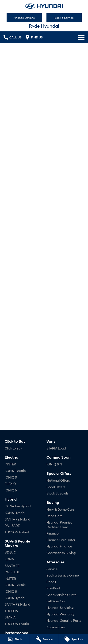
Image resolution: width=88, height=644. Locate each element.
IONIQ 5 (11, 490)
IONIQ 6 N (54, 464)
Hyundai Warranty (60, 614)
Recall (51, 582)
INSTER (10, 464)
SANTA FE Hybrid (17, 519)
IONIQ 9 (11, 477)
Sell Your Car (56, 601)
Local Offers (56, 487)
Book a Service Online (63, 575)
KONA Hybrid (15, 513)
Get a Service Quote (61, 595)
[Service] (44, 639)
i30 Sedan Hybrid (18, 506)
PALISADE (12, 526)
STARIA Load (56, 448)
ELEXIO (10, 484)
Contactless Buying (61, 553)
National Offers (58, 480)
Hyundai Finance (59, 546)
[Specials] (73, 639)
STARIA (10, 617)
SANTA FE (12, 566)
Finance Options (24, 18)
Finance (53, 533)
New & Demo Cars (61, 509)
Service (52, 569)
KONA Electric (15, 471)
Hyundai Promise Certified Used (59, 525)
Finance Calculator (61, 540)
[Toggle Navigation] (81, 37)
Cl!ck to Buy (13, 448)
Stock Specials (57, 493)
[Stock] (15, 639)
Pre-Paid (53, 588)
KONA (9, 559)
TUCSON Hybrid (17, 532)
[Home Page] (44, 6)
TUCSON (11, 611)
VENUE (10, 552)
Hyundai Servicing (60, 608)
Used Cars (54, 516)
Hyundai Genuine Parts (64, 620)
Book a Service (64, 18)
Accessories (56, 627)
